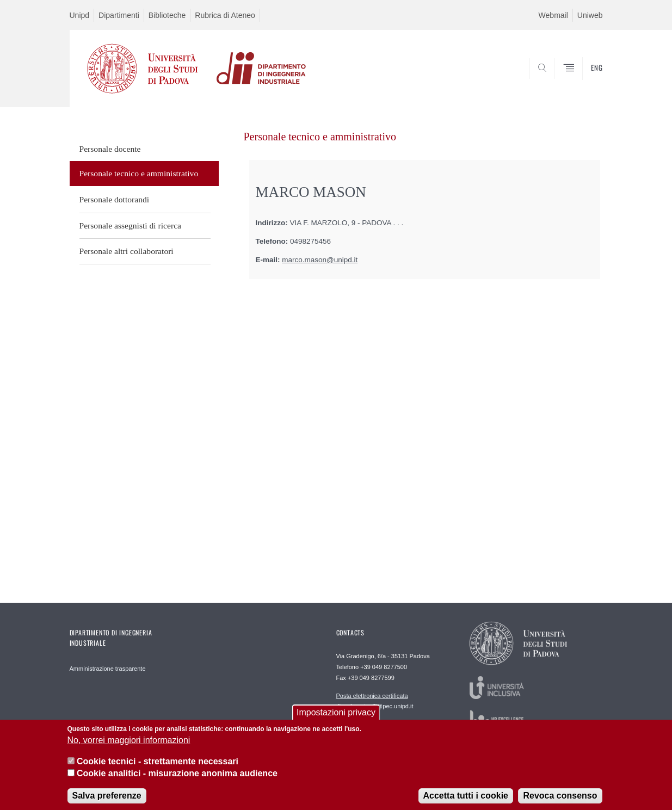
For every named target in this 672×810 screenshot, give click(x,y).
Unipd (80, 15)
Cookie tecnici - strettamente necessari (158, 768)
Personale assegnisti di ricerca (131, 225)
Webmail (553, 15)
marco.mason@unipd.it (320, 260)
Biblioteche (167, 15)
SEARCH (583, 81)
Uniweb (590, 15)
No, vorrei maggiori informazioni (129, 748)
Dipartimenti (119, 15)
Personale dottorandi (115, 199)
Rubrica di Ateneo (225, 15)
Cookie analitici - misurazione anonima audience (177, 780)
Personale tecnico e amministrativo (139, 173)
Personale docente (110, 149)
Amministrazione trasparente (108, 669)
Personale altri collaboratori (127, 251)
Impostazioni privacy (336, 719)
